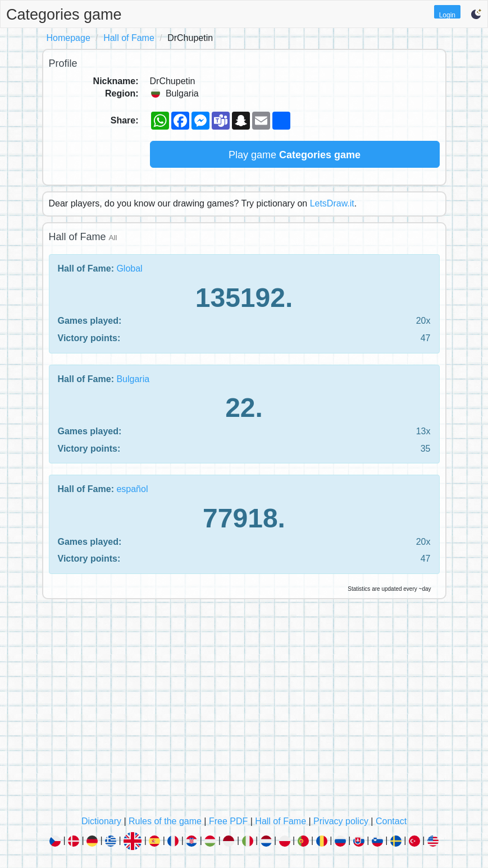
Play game (295, 155)
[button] (476, 14)
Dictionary (101, 821)
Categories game (64, 15)
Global (129, 268)
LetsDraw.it (332, 203)
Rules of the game (165, 821)
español (132, 489)
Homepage (69, 38)
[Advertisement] (244, 710)
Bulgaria (133, 379)
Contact (391, 821)
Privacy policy (341, 821)
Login (447, 15)
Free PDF (228, 821)
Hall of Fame (129, 38)
